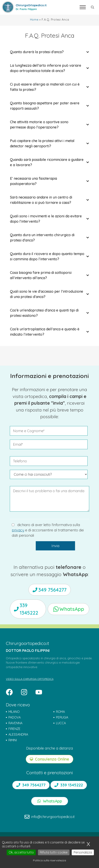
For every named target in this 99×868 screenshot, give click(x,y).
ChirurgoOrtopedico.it (31, 5)
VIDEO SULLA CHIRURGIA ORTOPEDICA (30, 679)
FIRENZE (14, 729)
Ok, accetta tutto (21, 852)
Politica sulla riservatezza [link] (49, 860)
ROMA (60, 712)
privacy (18, 530)
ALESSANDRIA (18, 734)
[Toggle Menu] (83, 7)
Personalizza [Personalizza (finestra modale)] (83, 852)
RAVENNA (15, 723)
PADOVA (15, 717)
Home (34, 20)
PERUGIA (62, 717)
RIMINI (13, 740)
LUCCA (61, 723)
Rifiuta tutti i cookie (54, 852)
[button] (93, 7)
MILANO (14, 712)
